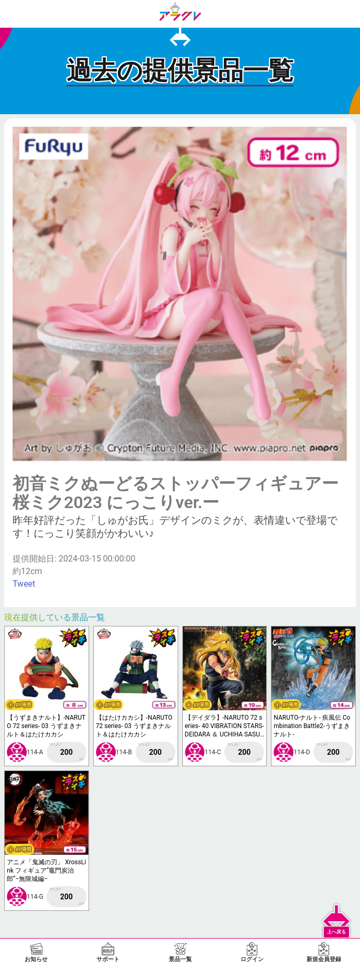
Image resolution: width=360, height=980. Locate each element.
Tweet (24, 584)
